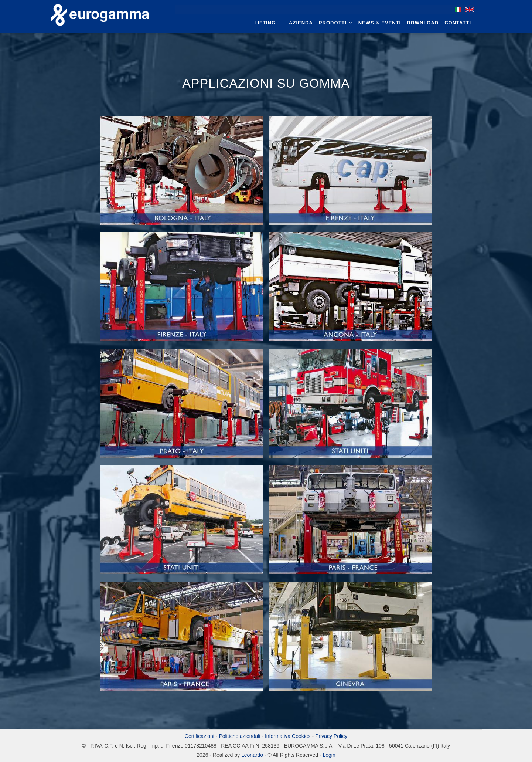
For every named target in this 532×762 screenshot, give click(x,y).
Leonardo (251, 755)
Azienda (301, 23)
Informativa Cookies (288, 736)
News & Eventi (380, 23)
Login (329, 755)
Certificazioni (199, 736)
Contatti (458, 23)
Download (423, 23)
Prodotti (336, 23)
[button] (183, 173)
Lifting (265, 23)
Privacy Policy (331, 736)
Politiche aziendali (239, 736)
